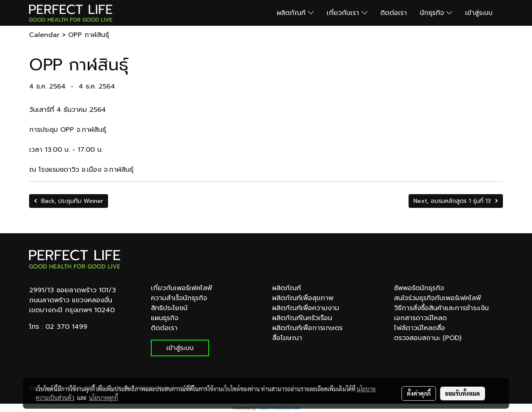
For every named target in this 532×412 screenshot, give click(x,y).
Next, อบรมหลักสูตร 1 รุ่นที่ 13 (456, 201)
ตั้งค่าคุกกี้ (419, 393)
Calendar (44, 35)
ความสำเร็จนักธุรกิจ (179, 298)
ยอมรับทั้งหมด (463, 393)
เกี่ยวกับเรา (347, 13)
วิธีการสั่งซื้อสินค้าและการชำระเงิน (441, 308)
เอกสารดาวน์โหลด (420, 318)
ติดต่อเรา (394, 13)
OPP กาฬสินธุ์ (89, 35)
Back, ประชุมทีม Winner (69, 201)
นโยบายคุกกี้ (103, 397)
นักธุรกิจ (436, 13)
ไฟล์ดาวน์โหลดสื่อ (420, 328)
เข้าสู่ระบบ (479, 13)
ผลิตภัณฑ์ (295, 13)
